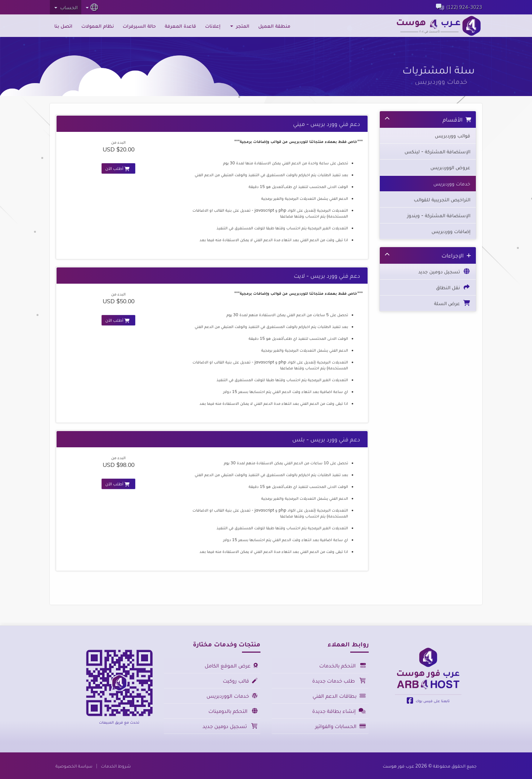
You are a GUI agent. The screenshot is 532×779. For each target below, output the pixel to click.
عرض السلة (452, 303)
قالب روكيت (241, 681)
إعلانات (213, 26)
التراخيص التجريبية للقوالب (442, 199)
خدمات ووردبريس (452, 184)
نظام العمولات (98, 26)
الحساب (66, 7)
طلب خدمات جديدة (340, 681)
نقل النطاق (453, 287)
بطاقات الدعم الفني (340, 696)
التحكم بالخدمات (344, 665)
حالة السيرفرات (139, 26)
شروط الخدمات (116, 766)
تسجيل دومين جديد (444, 271)
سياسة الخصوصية (74, 766)
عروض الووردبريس (450, 167)
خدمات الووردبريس (233, 696)
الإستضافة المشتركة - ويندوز (439, 215)
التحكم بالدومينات (234, 711)
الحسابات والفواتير (342, 726)
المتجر (240, 26)
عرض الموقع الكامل (232, 665)
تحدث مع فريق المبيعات (119, 722)
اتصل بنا (63, 26)
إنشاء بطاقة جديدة (340, 711)
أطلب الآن (118, 168)
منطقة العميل (274, 26)
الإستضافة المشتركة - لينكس (437, 151)
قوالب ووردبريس (453, 136)
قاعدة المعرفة (180, 26)
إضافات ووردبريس (451, 231)
